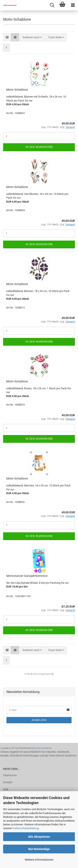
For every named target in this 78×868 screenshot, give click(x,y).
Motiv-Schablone (17, 90)
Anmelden (39, 720)
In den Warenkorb (39, 147)
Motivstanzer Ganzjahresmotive (27, 576)
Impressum (10, 775)
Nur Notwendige (39, 849)
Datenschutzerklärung (26, 828)
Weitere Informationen (39, 860)
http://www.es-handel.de (41, 748)
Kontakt (8, 782)
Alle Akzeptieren (39, 837)
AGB (6, 789)
